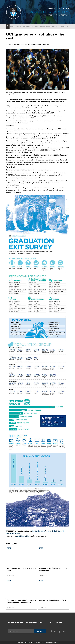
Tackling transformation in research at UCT (21, 569)
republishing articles (23, 536)
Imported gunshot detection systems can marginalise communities (21, 601)
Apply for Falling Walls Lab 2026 (52, 600)
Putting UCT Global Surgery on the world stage (53, 569)
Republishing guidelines (52, 642)
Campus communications (24, 26)
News (12, 26)
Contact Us (64, 26)
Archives (55, 26)
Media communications (43, 26)
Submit (40, 631)
